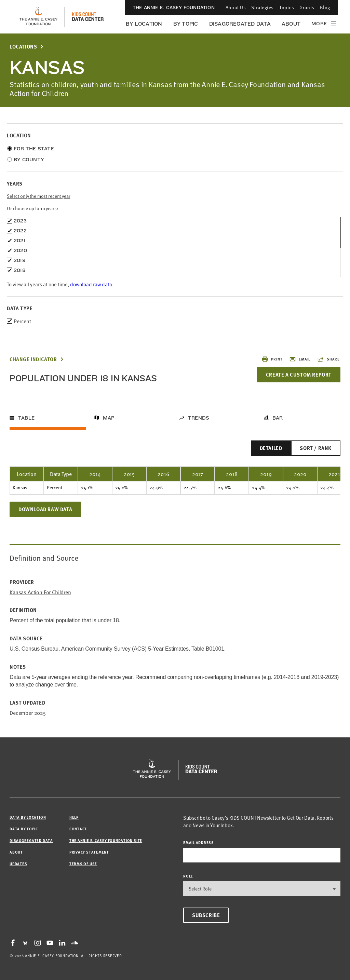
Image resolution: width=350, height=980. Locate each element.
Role (188, 876)
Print (272, 359)
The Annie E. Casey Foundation (174, 8)
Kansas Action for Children (40, 592)
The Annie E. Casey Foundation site (106, 840)
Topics (287, 7)
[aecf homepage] (38, 17)
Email (300, 359)
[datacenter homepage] (88, 17)
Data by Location (28, 817)
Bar (278, 418)
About (291, 24)
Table (26, 418)
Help (74, 817)
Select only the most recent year (39, 196)
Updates (18, 864)
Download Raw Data (45, 509)
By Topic (186, 24)
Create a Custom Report (299, 375)
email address (199, 842)
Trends (199, 418)
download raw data (91, 284)
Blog (325, 7)
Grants (307, 7)
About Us (236, 7)
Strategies (262, 7)
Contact (78, 829)
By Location (144, 24)
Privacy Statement (89, 852)
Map (109, 418)
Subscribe (206, 915)
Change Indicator (33, 359)
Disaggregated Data (240, 24)
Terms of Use (83, 864)
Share (328, 359)
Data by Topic (24, 829)
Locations (23, 47)
